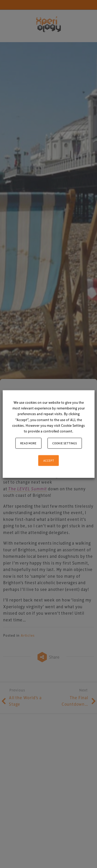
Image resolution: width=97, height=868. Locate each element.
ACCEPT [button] (49, 460)
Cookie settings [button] (65, 443)
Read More (28, 443)
